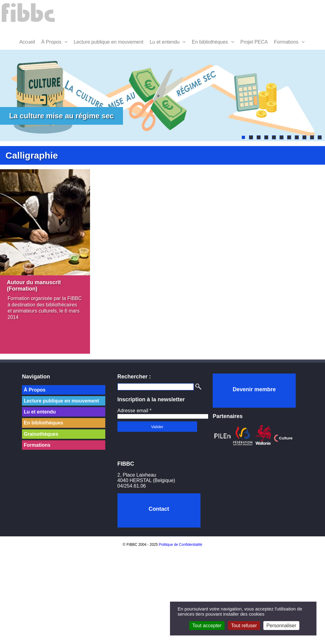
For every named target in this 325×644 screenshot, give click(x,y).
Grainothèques (41, 434)
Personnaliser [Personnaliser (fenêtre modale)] (281, 626)
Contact (159, 509)
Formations (286, 42)
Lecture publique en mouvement (108, 42)
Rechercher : (134, 377)
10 (312, 137)
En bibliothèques (210, 42)
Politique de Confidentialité (181, 545)
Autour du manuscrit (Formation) (34, 287)
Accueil (27, 42)
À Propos (51, 42)
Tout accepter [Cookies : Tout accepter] (207, 626)
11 (320, 137)
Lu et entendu (164, 42)
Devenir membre (254, 389)
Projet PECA (254, 42)
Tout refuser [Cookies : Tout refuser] (244, 626)
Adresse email (135, 411)
